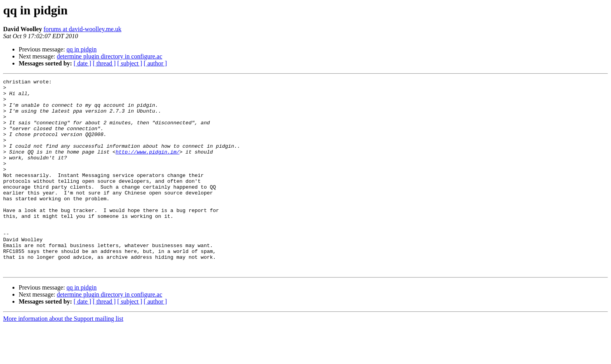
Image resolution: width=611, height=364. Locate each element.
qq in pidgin (82, 49)
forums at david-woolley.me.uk (83, 29)
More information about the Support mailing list (63, 357)
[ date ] (82, 63)
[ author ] (155, 63)
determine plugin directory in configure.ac (110, 56)
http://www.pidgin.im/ (148, 167)
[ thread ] (104, 63)
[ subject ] (130, 63)
